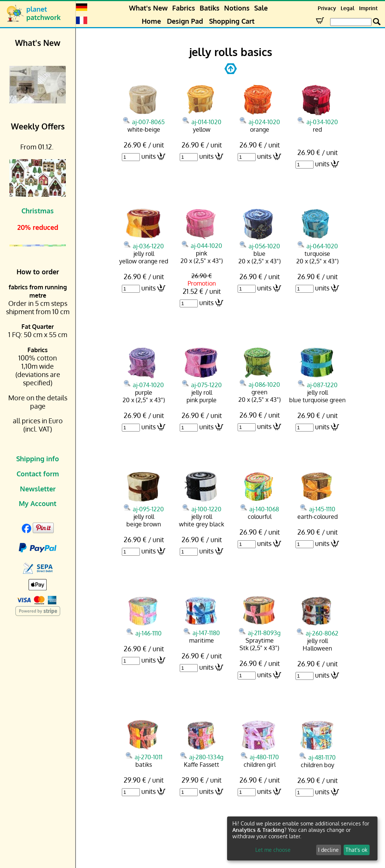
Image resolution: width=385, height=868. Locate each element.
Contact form (38, 474)
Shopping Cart (232, 21)
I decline (328, 850)
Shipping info (38, 459)
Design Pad (185, 21)
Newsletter (38, 489)
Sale (261, 8)
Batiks (210, 8)
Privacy (327, 8)
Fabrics (184, 8)
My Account (38, 503)
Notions (237, 8)
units (149, 156)
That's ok (356, 850)
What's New (148, 8)
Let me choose (273, 850)
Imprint (368, 8)
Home (151, 21)
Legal (348, 8)
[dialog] (302, 838)
